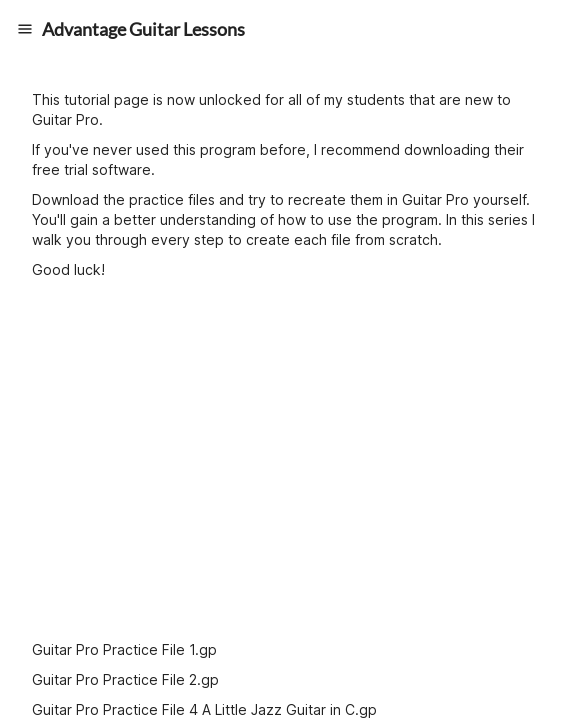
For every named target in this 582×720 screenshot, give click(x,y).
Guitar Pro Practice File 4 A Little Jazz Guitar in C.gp (204, 709)
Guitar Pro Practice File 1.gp (124, 649)
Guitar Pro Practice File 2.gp (125, 679)
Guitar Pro (65, 119)
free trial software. (93, 169)
